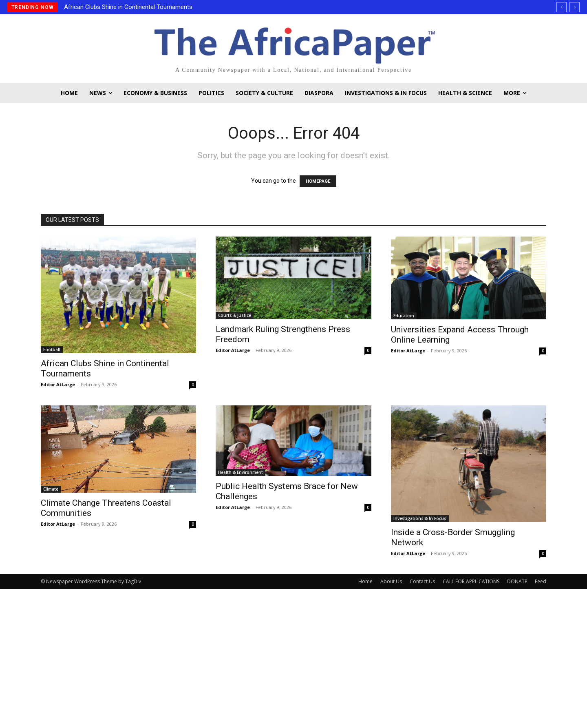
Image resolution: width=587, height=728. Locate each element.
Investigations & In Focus (420, 518)
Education (404, 316)
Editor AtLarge (58, 384)
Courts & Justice (235, 315)
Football (52, 350)
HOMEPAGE (318, 181)
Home (365, 581)
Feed (541, 581)
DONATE (517, 581)
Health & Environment (241, 472)
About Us (391, 581)
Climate (51, 489)
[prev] (562, 7)
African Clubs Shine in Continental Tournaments (128, 7)
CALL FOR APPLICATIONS (471, 581)
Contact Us (422, 581)
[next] (575, 7)
